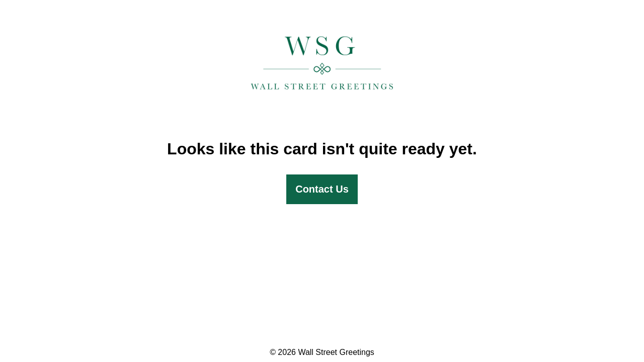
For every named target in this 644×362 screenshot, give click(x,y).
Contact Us (322, 189)
